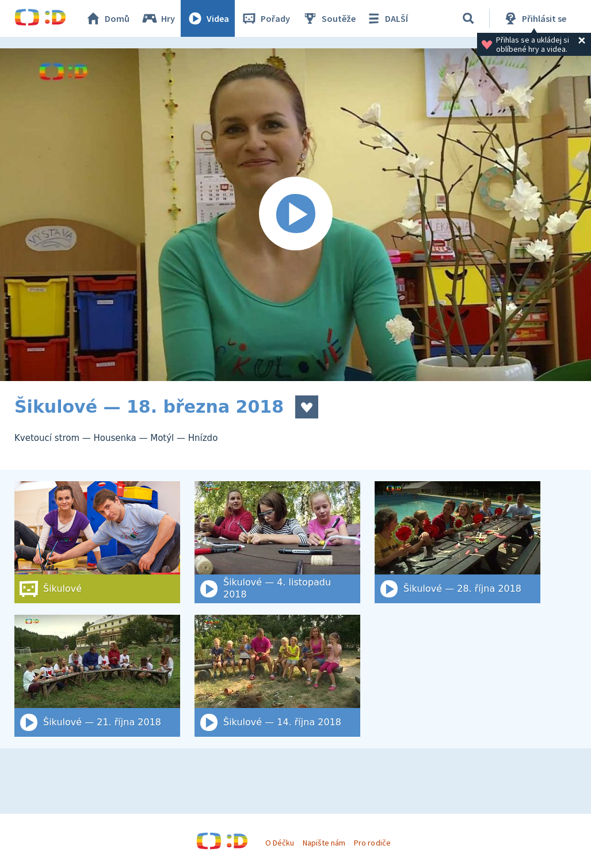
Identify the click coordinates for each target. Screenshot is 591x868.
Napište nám (324, 843)
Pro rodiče (372, 843)
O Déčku (280, 843)
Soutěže (329, 18)
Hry (158, 18)
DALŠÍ (386, 18)
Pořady (265, 18)
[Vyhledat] (468, 18)
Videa (208, 18)
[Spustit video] (295, 215)
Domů (107, 18)
